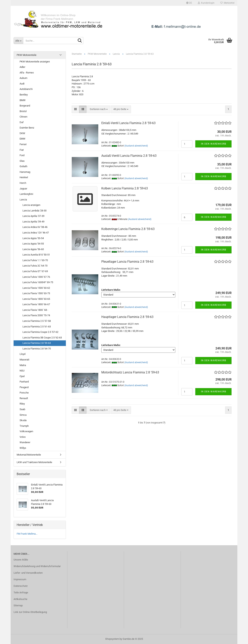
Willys (23, 448)
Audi (22, 84)
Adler (22, 67)
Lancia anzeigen (31, 205)
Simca (23, 415)
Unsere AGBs (21, 560)
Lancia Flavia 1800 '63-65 (36, 299)
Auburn (23, 78)
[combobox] (99, 109)
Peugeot (24, 387)
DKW (22, 133)
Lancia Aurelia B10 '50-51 (36, 255)
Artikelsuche (20, 599)
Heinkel (24, 177)
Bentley (24, 95)
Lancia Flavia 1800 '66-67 (36, 304)
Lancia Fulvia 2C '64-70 (35, 266)
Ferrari (23, 144)
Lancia (23, 200)
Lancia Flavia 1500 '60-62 (36, 288)
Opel (22, 376)
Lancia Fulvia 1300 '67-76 (36, 277)
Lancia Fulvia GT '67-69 (35, 271)
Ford (22, 155)
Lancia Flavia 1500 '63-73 (36, 293)
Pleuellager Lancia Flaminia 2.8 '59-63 (127, 262)
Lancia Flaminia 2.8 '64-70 (37, 349)
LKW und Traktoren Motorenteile (34, 462)
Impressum (20, 579)
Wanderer (25, 442)
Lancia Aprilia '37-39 (33, 216)
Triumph (24, 426)
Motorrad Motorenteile (29, 455)
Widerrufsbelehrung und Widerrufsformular (37, 566)
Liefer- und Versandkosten (28, 573)
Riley (22, 404)
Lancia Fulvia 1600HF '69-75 (38, 282)
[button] (189, 3)
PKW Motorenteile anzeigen (35, 62)
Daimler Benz (27, 128)
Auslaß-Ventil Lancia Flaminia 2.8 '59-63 (129, 156)
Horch (23, 183)
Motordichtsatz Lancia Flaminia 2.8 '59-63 (130, 372)
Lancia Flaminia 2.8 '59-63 (37, 343)
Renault (24, 398)
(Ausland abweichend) (136, 146)
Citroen (23, 117)
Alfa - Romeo (27, 73)
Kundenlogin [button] (206, 3)
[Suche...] (18, 41)
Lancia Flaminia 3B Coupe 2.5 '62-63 (42, 338)
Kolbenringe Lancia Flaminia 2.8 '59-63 (128, 229)
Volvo (23, 437)
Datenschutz (21, 586)
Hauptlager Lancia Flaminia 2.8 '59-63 (127, 317)
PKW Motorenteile (27, 55)
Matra (23, 365)
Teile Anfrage (21, 592)
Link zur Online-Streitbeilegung (30, 612)
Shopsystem (112, 639)
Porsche (24, 393)
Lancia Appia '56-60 (33, 249)
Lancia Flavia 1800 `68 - (35, 310)
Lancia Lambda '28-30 (34, 211)
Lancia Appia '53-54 (33, 238)
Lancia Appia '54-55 (33, 244)
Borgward (25, 106)
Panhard (24, 382)
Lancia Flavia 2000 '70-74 (36, 315)
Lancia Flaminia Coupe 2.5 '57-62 (40, 332)
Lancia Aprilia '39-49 (33, 222)
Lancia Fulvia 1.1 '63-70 (35, 260)
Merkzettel (227, 3)
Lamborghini (26, 194)
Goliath (23, 166)
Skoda (23, 420)
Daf (22, 122)
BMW (23, 100)
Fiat (22, 150)
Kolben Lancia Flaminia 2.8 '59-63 (125, 188)
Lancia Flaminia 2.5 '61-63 (37, 327)
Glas (22, 161)
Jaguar (23, 189)
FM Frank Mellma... (27, 534)
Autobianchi (26, 89)
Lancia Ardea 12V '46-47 (36, 233)
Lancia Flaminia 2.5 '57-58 (37, 321)
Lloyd (22, 354)
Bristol (23, 111)
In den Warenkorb (214, 144)
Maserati (24, 360)
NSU (22, 371)
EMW (22, 139)
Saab (22, 409)
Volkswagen (26, 431)
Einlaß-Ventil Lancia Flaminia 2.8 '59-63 (128, 123)
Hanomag (25, 172)
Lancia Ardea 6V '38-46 (35, 227)
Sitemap (18, 605)
